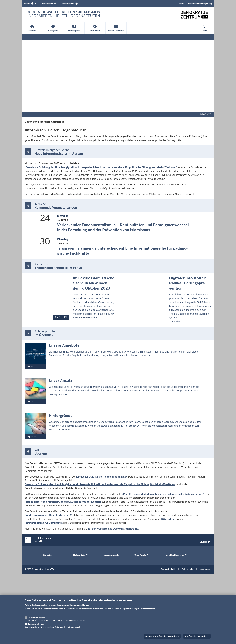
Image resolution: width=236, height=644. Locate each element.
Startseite (47, 555)
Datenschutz (187, 569)
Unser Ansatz (140, 555)
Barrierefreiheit (168, 569)
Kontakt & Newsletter (174, 555)
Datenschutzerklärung (79, 605)
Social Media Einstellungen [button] (200, 4)
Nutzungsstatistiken (36, 624)
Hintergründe (79, 555)
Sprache (30, 4)
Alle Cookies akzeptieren (197, 636)
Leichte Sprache (49, 4)
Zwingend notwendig (36, 617)
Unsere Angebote (111, 555)
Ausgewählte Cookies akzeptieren (162, 636)
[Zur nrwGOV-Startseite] (64, 15)
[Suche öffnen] (204, 28)
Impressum (205, 569)
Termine (181, 4)
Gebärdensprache (69, 4)
